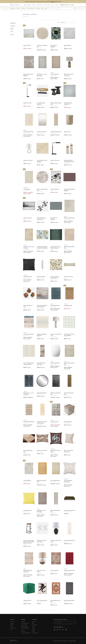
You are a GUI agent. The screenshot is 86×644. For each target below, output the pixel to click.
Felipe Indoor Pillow (69, 277)
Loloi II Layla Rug (54, 570)
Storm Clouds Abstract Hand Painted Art (42, 306)
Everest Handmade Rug (69, 570)
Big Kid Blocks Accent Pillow (55, 451)
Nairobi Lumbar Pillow (42, 450)
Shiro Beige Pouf (68, 422)
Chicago (34, 628)
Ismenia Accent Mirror (42, 132)
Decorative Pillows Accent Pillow (68, 481)
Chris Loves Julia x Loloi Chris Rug (29, 247)
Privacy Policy (65, 641)
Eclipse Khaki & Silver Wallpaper (28, 75)
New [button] (42, 8)
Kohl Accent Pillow (28, 277)
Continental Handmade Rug (42, 46)
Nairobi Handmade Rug (69, 540)
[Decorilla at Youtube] (66, 630)
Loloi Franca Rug (54, 422)
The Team (12, 622)
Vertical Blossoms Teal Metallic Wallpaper (56, 247)
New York (34, 622)
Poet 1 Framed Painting (42, 600)
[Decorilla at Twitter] (63, 630)
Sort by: (59, 22)
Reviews (12, 625)
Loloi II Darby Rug (55, 74)
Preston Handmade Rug (29, 422)
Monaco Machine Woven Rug (42, 190)
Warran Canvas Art (28, 218)
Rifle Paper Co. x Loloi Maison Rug (42, 75)
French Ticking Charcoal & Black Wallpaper (29, 364)
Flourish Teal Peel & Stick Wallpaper (55, 277)
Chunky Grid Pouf (27, 600)
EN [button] (73, 5)
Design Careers (13, 628)
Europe (33, 631)
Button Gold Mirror (41, 277)
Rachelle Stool (67, 132)
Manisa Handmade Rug (69, 218)
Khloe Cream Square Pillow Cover (69, 451)
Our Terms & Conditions (57, 641)
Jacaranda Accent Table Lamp (56, 541)
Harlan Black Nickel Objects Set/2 (41, 219)
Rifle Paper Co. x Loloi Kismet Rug (28, 394)
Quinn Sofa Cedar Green (69, 510)
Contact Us (23, 631)
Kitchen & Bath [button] (30, 8)
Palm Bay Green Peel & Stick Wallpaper (69, 335)
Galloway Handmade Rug (69, 394)
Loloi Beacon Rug (68, 305)
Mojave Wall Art (68, 45)
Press (11, 630)
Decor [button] (18, 8)
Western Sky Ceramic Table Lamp (69, 75)
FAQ (22, 630)
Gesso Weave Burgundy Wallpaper (69, 190)
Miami (33, 623)
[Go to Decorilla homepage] (14, 641)
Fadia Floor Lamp (27, 103)
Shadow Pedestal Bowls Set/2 (56, 104)
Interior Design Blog (25, 623)
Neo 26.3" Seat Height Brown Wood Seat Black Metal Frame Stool (29, 542)
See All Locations (35, 633)
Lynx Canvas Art (27, 45)
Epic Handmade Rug (55, 305)
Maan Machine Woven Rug (55, 511)
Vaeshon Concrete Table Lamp (56, 335)
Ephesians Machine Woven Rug (28, 571)
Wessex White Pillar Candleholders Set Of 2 (69, 161)
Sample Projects (24, 625)
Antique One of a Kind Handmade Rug (42, 422)
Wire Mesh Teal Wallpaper (54, 219)
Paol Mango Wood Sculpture (41, 104)
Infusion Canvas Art (55, 189)
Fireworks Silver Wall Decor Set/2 (42, 541)
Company (12, 623)
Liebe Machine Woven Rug (55, 601)
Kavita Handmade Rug (28, 334)
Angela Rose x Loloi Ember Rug (41, 511)
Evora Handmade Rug (28, 132)
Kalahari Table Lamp (28, 160)
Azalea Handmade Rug (69, 600)
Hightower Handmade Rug (55, 394)
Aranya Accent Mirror (55, 363)
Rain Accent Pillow (28, 510)
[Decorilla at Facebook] (57, 630)
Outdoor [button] (38, 8)
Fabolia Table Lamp (55, 160)
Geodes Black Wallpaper (54, 46)
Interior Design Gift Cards (26, 633)
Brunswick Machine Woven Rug (41, 364)
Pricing (12, 626)
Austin (33, 626)
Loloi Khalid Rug (27, 480)
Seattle (33, 630)
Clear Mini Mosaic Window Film (68, 104)
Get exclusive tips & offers (60, 620)
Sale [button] (46, 8)
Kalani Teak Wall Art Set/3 (28, 306)
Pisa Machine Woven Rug (28, 451)
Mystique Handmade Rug (42, 481)
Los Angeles (34, 625)
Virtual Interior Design (25, 628)
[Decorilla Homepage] (15, 5)
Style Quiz (23, 622)
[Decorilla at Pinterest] (60, 630)
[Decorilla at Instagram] (54, 630)
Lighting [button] (23, 8)
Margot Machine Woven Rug (69, 364)
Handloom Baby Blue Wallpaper (42, 335)
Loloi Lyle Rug (27, 189)
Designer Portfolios (25, 626)
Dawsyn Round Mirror (42, 393)
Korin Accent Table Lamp (41, 571)
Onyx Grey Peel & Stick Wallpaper (42, 161)
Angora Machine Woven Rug (69, 247)
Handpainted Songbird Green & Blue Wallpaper (42, 247)
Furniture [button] (13, 8)
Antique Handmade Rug (56, 132)
